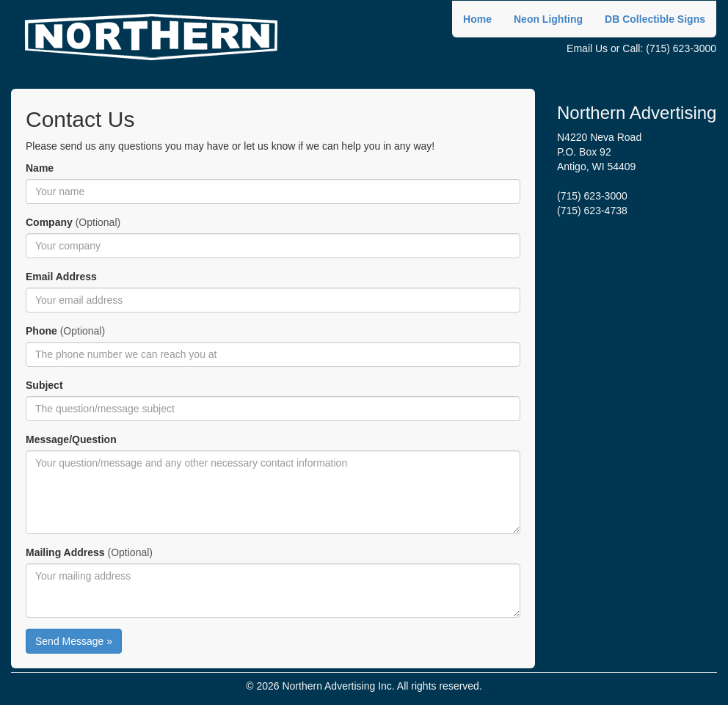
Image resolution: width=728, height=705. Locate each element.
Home (477, 19)
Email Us (587, 48)
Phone (41, 331)
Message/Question (71, 439)
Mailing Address (65, 552)
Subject (44, 385)
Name (40, 168)
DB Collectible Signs (655, 19)
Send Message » (74, 641)
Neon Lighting (548, 19)
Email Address (61, 277)
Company (49, 222)
